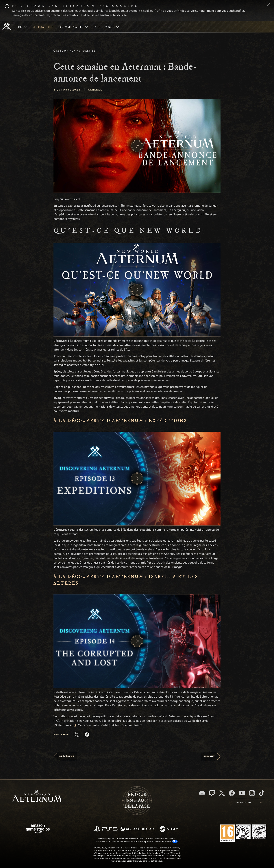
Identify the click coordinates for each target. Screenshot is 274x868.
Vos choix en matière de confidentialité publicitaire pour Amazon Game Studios (137, 841)
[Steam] (169, 829)
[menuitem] (22, 27)
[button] (137, 146)
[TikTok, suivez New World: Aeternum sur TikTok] (262, 793)
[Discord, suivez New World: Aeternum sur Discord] (202, 793)
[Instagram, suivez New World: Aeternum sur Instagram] (252, 793)
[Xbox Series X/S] (138, 829)
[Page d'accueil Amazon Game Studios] (38, 829)
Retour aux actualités (76, 51)
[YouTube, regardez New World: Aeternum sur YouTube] (242, 793)
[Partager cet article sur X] (77, 735)
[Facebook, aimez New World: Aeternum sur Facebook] (232, 793)
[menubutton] (249, 803)
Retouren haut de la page (137, 801)
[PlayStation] (105, 829)
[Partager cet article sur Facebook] (87, 735)
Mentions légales (106, 838)
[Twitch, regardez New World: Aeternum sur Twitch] (212, 793)
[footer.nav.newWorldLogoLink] (37, 797)
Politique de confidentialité (130, 838)
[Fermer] (269, 5)
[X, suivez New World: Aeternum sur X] (222, 793)
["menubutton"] (22, 27)
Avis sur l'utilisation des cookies (161, 838)
